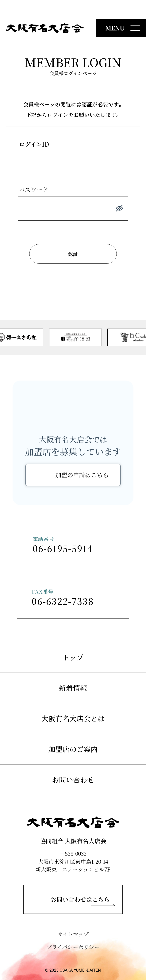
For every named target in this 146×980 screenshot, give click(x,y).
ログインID (34, 144)
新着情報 (73, 688)
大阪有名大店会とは (73, 718)
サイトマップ (73, 934)
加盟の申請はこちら (82, 475)
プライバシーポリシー (73, 947)
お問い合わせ (73, 780)
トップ (73, 657)
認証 (73, 254)
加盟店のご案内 (73, 749)
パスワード (34, 189)
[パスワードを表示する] (120, 208)
